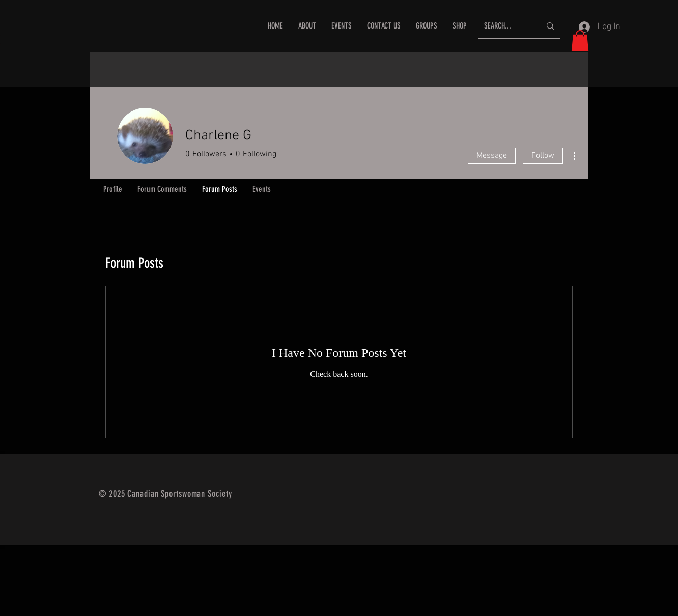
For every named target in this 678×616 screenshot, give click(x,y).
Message (492, 156)
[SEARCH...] (505, 26)
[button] (580, 41)
